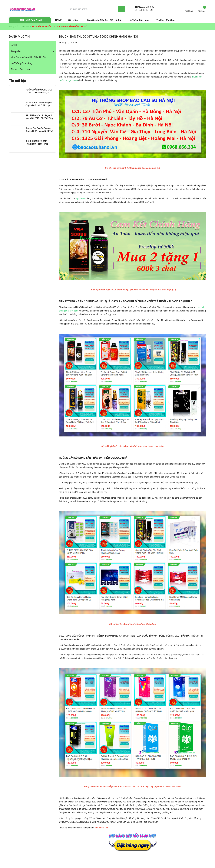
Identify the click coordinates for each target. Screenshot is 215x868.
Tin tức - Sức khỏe (166, 20)
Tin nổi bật (17, 81)
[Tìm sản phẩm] (96, 9)
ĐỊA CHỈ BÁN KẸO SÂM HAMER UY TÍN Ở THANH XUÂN (37, 144)
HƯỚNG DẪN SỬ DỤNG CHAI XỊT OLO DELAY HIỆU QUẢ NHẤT (39, 93)
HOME (58, 20)
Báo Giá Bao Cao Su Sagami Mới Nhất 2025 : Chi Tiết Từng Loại (39, 118)
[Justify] (121, 9)
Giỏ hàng (202, 9)
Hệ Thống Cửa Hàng (139, 20)
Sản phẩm (73, 20)
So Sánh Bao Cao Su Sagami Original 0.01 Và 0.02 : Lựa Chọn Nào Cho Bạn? (39, 105)
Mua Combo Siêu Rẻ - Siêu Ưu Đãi (104, 20)
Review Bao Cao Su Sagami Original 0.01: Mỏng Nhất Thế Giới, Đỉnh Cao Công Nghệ (39, 131)
